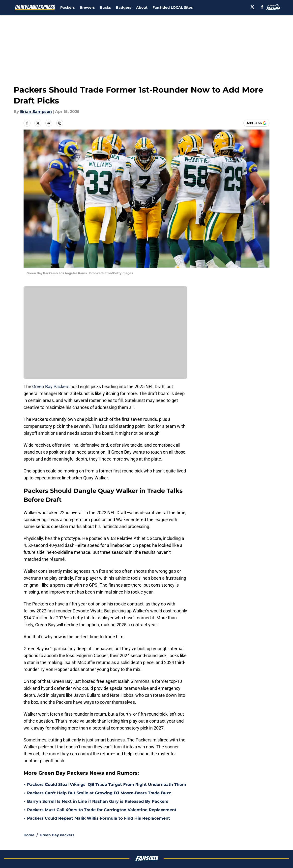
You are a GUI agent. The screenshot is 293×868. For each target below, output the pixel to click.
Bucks (105, 7)
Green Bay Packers (51, 386)
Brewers (87, 7)
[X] (252, 7)
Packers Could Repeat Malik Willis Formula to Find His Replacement (99, 818)
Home (29, 835)
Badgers (123, 7)
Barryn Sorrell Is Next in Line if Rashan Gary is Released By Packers (98, 801)
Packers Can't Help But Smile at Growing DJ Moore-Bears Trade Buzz (99, 793)
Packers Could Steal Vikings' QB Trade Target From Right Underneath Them (107, 785)
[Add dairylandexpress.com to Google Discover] (256, 123)
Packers (67, 7)
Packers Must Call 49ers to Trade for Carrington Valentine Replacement (102, 810)
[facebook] (262, 7)
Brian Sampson (36, 112)
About (142, 7)
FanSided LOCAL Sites (173, 7)
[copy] (60, 123)
